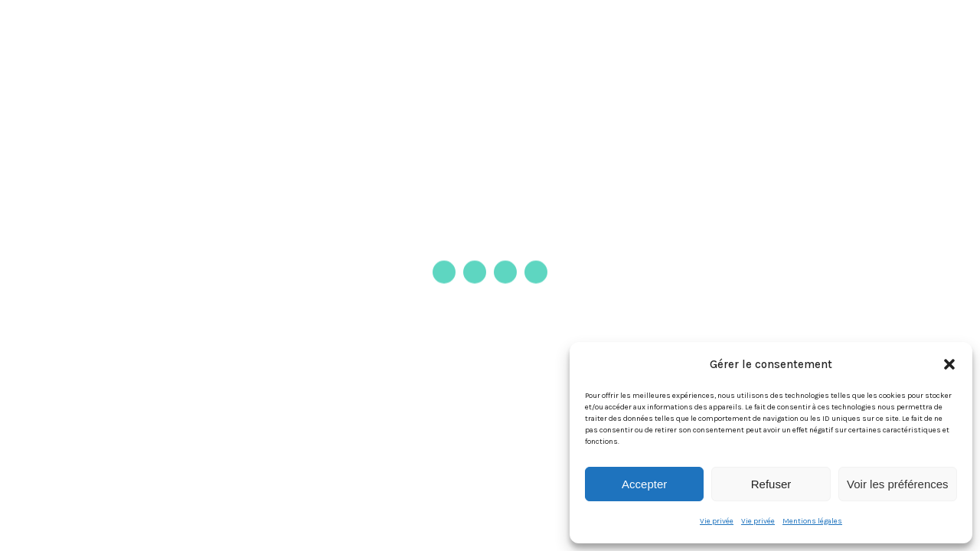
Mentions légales (812, 521)
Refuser (771, 484)
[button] (949, 364)
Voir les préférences (898, 484)
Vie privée (717, 521)
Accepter (644, 484)
